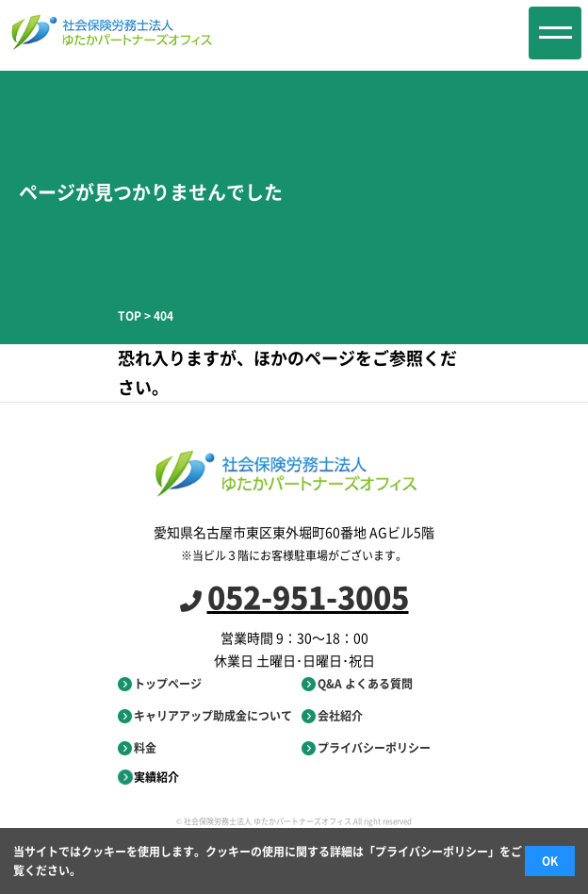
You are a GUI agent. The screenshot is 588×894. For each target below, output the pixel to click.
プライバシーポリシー (366, 748)
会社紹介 (332, 716)
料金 (137, 748)
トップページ (160, 684)
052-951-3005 (294, 596)
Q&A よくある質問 (357, 684)
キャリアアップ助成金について (205, 716)
